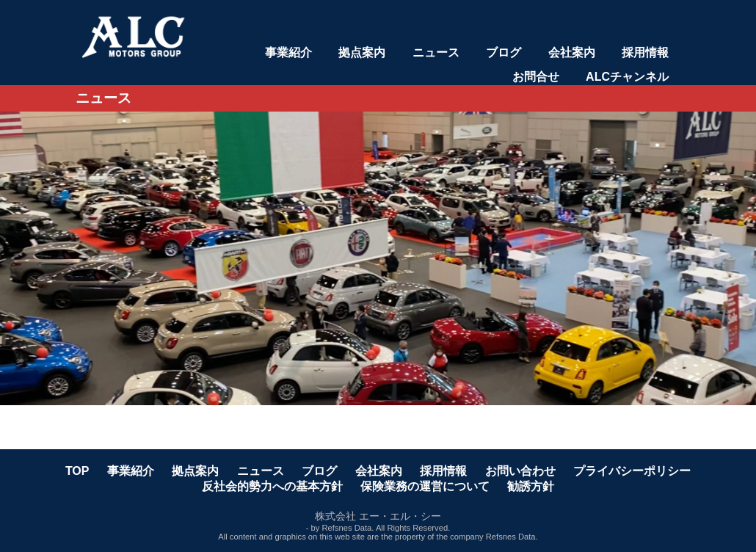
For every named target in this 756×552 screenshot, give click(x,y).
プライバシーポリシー (632, 471)
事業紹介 (288, 52)
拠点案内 (362, 52)
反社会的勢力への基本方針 (272, 486)
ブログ (504, 52)
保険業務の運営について (425, 486)
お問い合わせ (520, 471)
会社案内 (572, 52)
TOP (77, 471)
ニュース (436, 52)
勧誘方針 (531, 486)
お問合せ (536, 77)
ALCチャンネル (627, 77)
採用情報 (645, 52)
